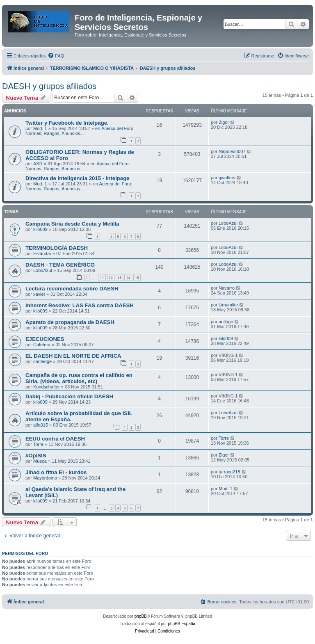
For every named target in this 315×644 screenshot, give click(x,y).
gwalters (227, 178)
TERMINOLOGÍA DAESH (57, 248)
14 (128, 277)
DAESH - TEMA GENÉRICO (60, 265)
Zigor (224, 122)
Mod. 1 (40, 128)
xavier (39, 294)
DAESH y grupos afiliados (49, 86)
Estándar (42, 253)
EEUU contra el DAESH (55, 439)
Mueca (40, 461)
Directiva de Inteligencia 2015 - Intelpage (78, 178)
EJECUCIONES (45, 339)
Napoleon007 (232, 151)
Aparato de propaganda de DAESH (70, 322)
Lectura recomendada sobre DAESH (72, 289)
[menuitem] (56, 56)
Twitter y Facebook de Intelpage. (67, 123)
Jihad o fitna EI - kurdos (56, 472)
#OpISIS (36, 456)
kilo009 (40, 229)
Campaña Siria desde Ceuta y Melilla (72, 224)
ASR (38, 164)
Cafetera (42, 345)
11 (102, 277)
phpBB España (181, 624)
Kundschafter (47, 387)
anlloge (226, 322)
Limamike (228, 305)
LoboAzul (228, 223)
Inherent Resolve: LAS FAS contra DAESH (80, 305)
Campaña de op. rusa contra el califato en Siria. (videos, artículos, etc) (79, 378)
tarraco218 (229, 472)
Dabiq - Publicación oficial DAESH (69, 396)
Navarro (227, 288)
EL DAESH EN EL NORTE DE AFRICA (73, 356)
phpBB (141, 616)
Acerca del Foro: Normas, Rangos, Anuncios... (80, 131)
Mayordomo (45, 478)
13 (119, 277)
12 (111, 277)
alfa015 (41, 425)
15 (137, 277)
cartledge (42, 361)
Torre (38, 444)
